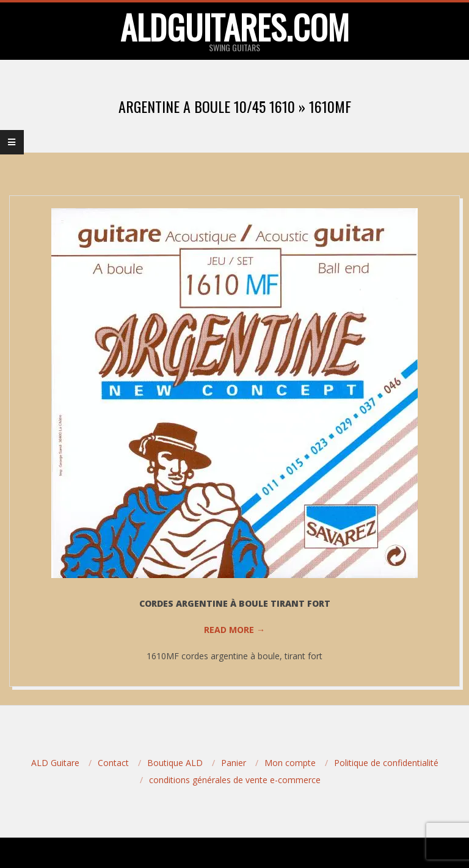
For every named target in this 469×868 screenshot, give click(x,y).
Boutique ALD (175, 763)
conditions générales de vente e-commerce (235, 780)
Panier (234, 763)
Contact (113, 763)
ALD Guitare (55, 763)
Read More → (234, 630)
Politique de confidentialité (386, 763)
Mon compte (290, 763)
